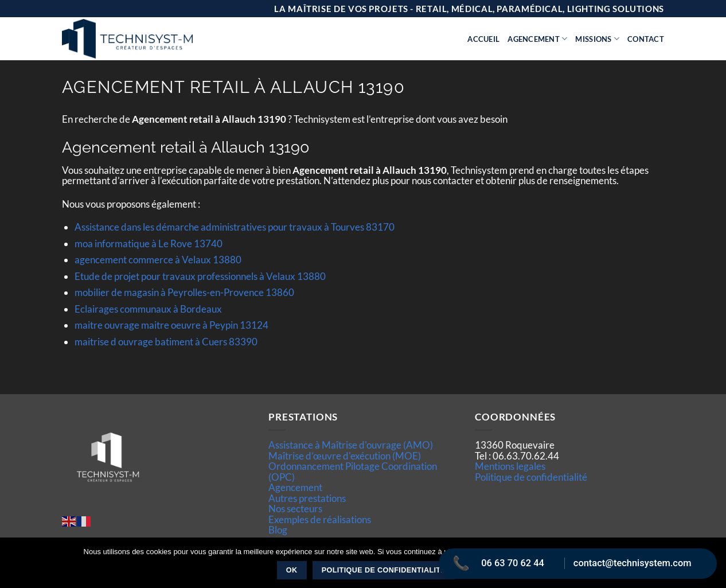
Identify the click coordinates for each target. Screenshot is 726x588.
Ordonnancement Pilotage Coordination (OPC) (353, 471)
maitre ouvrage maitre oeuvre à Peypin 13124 (171, 325)
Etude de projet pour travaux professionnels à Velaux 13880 (200, 276)
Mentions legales (510, 466)
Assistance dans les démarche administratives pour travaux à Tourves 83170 (235, 227)
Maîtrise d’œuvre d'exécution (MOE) (345, 456)
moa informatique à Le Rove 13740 (149, 244)
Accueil (483, 39)
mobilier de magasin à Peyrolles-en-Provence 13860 (184, 292)
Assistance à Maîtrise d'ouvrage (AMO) (351, 445)
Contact (646, 39)
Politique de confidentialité (531, 477)
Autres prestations (307, 498)
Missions (597, 39)
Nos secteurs (295, 509)
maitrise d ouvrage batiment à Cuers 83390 (166, 342)
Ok (292, 570)
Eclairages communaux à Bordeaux (148, 309)
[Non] (711, 566)
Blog (278, 530)
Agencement (537, 39)
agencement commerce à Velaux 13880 (158, 260)
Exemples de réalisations (320, 519)
